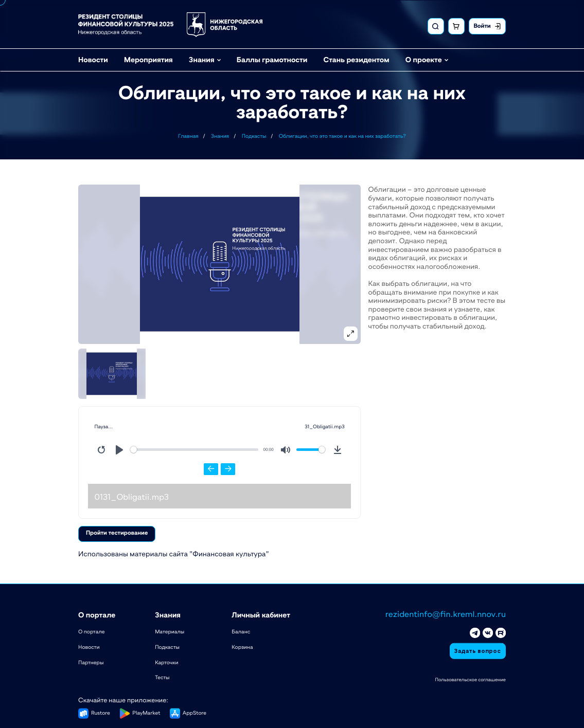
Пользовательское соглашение (470, 679)
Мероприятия (148, 59)
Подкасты (167, 646)
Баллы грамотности (272, 59)
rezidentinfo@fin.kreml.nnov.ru (446, 613)
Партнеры (91, 661)
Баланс (241, 631)
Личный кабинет (261, 614)
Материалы (170, 631)
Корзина (242, 646)
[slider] (194, 450)
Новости (93, 59)
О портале (97, 614)
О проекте (424, 59)
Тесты (162, 677)
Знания (202, 59)
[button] (220, 264)
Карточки (166, 661)
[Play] (119, 450)
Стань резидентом (356, 59)
